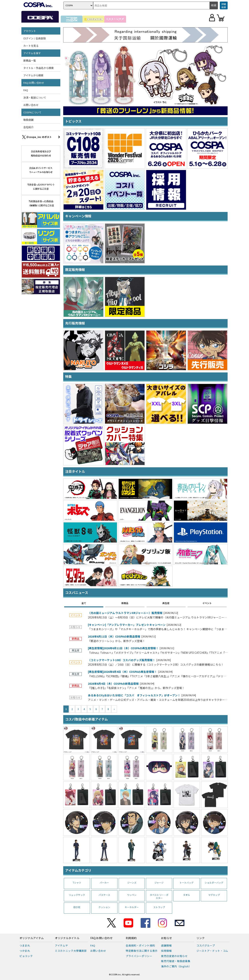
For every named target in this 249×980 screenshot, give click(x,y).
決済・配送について (35, 97)
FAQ (26, 90)
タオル (187, 895)
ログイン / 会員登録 (35, 38)
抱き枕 (77, 907)
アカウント (30, 31)
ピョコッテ (26, 956)
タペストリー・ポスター (159, 896)
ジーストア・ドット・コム (212, 951)
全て (84, 603)
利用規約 (131, 938)
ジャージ (159, 883)
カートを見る (31, 46)
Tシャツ (77, 883)
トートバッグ (187, 883)
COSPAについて (32, 112)
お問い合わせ (31, 105)
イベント (207, 603)
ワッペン (132, 895)
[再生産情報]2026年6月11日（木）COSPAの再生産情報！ (123, 648)
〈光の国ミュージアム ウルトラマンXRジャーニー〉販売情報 (125, 613)
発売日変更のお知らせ (174, 956)
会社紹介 (28, 127)
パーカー (104, 883)
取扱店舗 (28, 120)
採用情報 (166, 951)
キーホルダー (132, 907)
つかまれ (25, 951)
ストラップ (159, 907)
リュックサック (77, 895)
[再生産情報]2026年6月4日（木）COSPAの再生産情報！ (122, 672)
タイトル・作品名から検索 (39, 68)
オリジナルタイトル (67, 938)
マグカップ (214, 895)
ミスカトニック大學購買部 (71, 951)
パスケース (104, 895)
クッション (104, 907)
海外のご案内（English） (176, 966)
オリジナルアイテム (32, 938)
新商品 (125, 603)
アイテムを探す (32, 53)
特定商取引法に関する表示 (142, 951)
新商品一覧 (30, 60)
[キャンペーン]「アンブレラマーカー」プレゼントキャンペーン (127, 625)
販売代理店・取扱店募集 (176, 961)
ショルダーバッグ (214, 883)
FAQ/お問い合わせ (34, 83)
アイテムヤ (61, 945)
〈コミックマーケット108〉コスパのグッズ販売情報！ (122, 660)
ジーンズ (132, 883)
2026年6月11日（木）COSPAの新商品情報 (114, 637)
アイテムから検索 (33, 75)
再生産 (166, 603)
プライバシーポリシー (139, 956)
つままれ (25, 945)
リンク (201, 938)
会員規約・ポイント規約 (140, 945)
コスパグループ (206, 945)
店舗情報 (166, 945)
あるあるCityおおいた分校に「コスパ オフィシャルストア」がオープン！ (134, 695)
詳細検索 (224, 6)
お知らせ (167, 938)
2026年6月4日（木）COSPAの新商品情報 (113, 684)
